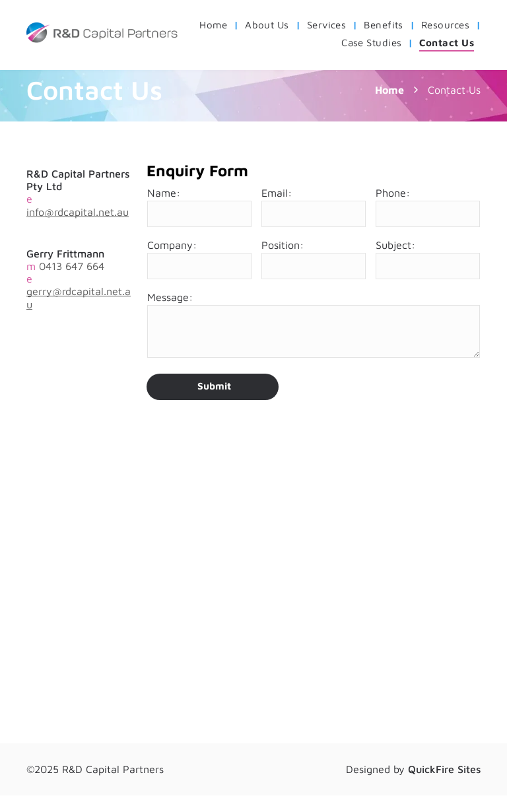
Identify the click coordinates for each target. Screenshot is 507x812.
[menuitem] (216, 25)
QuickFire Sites (444, 769)
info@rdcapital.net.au (78, 212)
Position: (283, 245)
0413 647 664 (72, 266)
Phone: (393, 193)
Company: (172, 245)
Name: (164, 193)
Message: (170, 297)
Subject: (395, 245)
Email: (277, 193)
